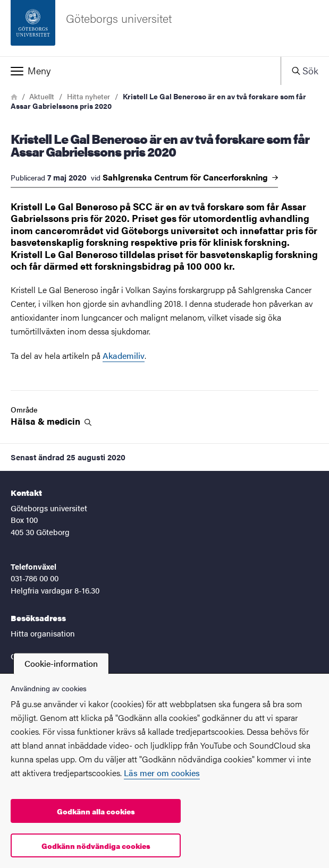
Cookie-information (61, 663)
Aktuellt (42, 96)
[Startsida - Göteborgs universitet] (164, 28)
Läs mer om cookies (162, 773)
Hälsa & (51, 421)
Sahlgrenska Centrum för (190, 177)
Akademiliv (124, 355)
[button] (140, 71)
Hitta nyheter (88, 96)
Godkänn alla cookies (96, 811)
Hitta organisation (43, 633)
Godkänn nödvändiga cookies (96, 846)
